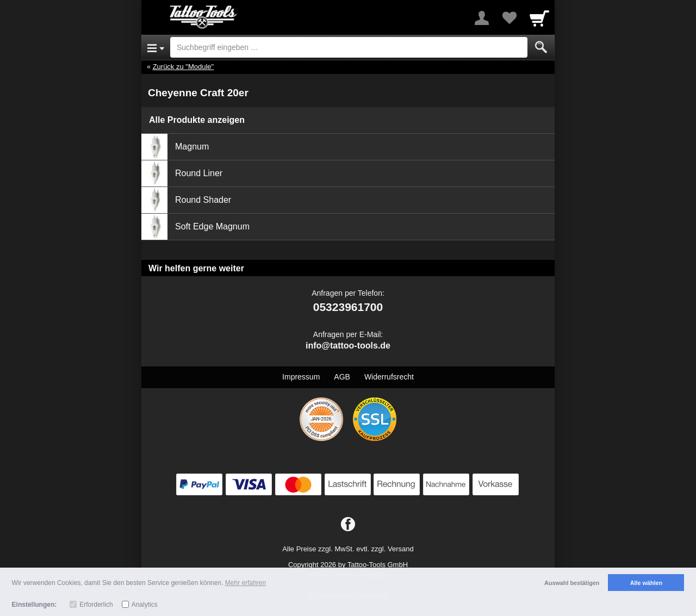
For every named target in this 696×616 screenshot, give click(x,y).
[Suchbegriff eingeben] (349, 47)
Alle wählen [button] (646, 583)
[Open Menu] (156, 47)
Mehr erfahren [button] (246, 583)
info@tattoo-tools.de (348, 346)
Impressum (301, 377)
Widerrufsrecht (389, 377)
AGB (342, 377)
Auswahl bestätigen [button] (572, 583)
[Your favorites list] (509, 18)
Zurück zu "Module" (184, 67)
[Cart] (539, 18)
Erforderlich (96, 605)
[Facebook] (348, 525)
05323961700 (348, 307)
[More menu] (482, 18)
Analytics (145, 605)
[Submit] (541, 47)
